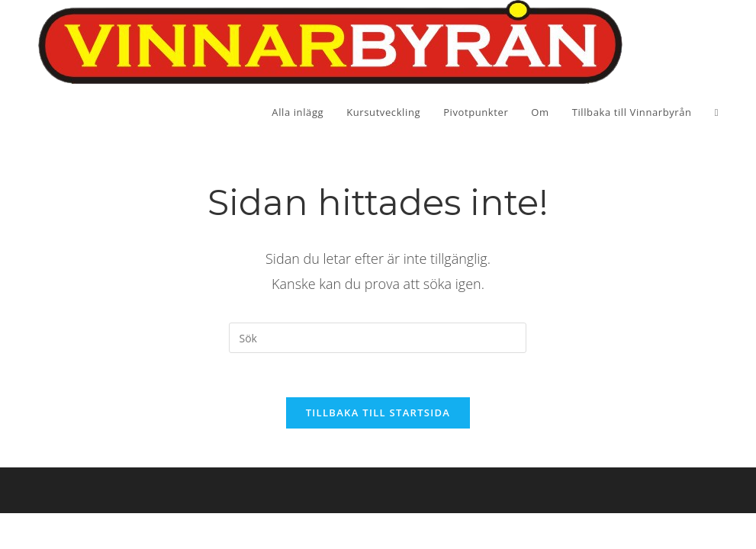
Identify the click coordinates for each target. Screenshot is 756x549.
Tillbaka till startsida (378, 415)
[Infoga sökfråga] (378, 338)
